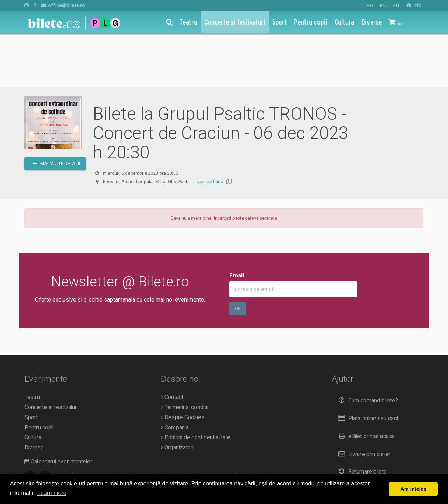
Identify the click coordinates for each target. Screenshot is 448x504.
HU (396, 5)
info (414, 5)
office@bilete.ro (63, 5)
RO (370, 5)
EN (383, 5)
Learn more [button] (52, 493)
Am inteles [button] (413, 489)
